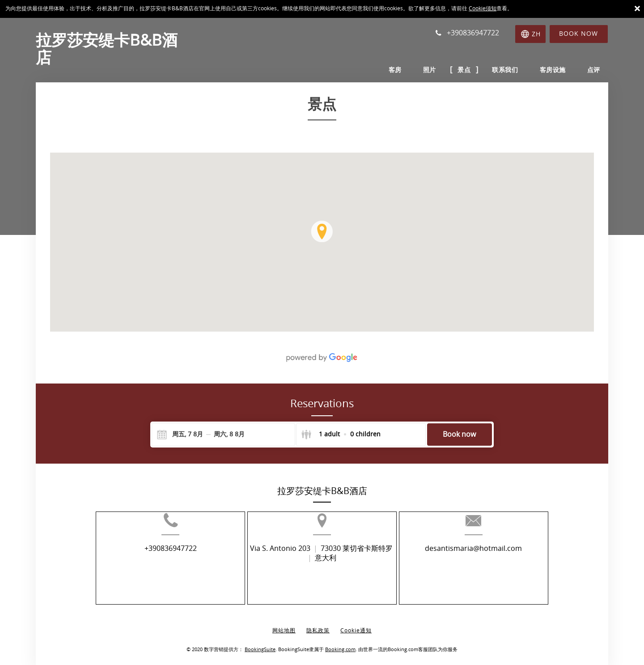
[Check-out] (229, 435)
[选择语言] (530, 34)
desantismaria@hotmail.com (494, 563)
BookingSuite (260, 642)
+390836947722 (150, 563)
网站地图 (284, 624)
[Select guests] (341, 435)
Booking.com (340, 642)
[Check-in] (180, 435)
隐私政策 (318, 624)
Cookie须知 (483, 9)
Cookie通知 (356, 624)
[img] (322, 242)
